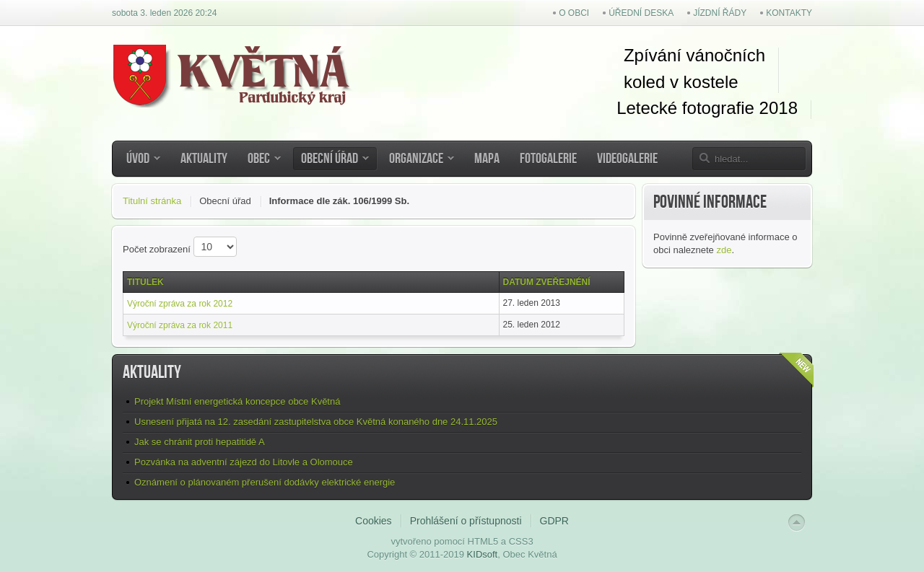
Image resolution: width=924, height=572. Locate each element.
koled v (651, 82)
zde (724, 250)
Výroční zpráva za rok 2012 (180, 304)
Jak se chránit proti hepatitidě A (200, 442)
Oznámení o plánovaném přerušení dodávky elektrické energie (265, 482)
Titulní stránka (152, 201)
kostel (703, 82)
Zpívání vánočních (694, 55)
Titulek (145, 282)
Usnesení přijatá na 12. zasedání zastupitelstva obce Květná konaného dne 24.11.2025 (316, 422)
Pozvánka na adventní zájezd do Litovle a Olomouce (244, 462)
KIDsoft (483, 554)
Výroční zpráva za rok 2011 (180, 325)
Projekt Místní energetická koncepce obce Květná (237, 401)
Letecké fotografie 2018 (707, 108)
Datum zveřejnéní (547, 282)
